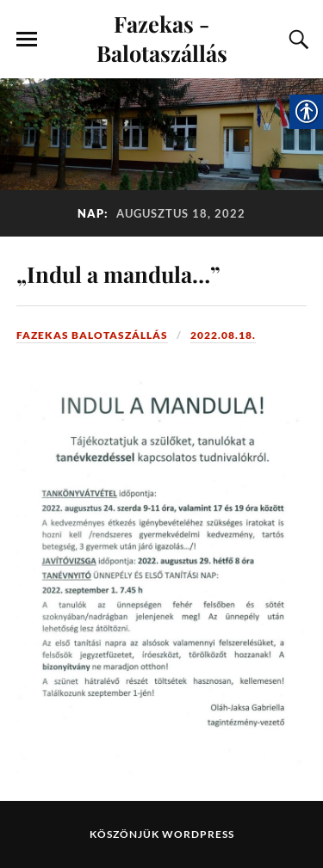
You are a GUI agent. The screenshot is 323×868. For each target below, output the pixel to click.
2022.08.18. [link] (223, 335)
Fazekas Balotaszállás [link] (92, 335)
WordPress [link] (198, 834)
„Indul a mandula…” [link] (118, 274)
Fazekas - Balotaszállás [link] (162, 38)
